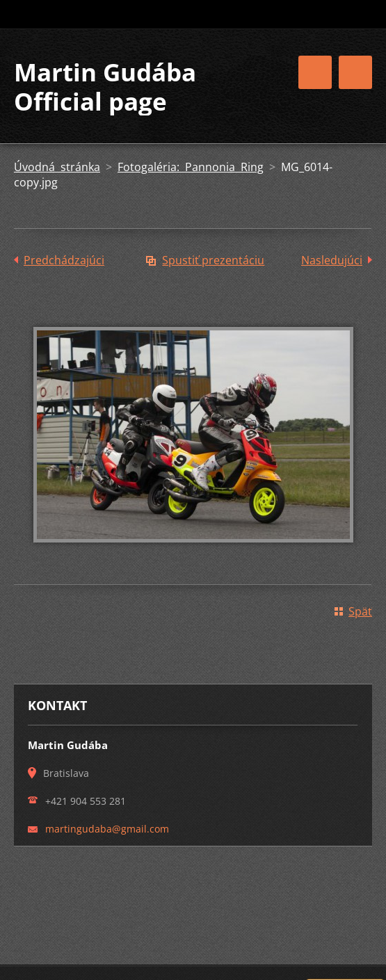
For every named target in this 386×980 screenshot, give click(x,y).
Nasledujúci (332, 260)
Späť (360, 611)
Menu (355, 72)
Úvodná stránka (57, 167)
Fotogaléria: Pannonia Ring (191, 167)
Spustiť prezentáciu (213, 260)
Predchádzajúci (64, 260)
